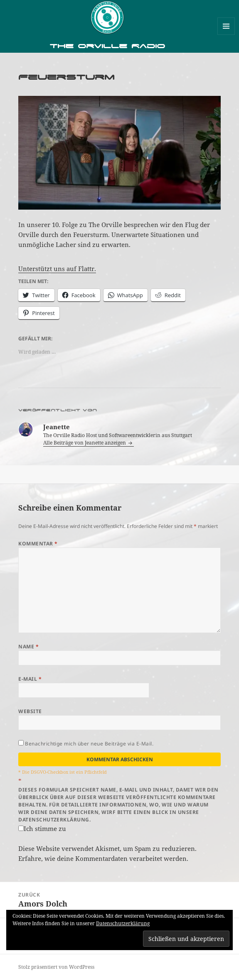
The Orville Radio (107, 46)
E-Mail (30, 679)
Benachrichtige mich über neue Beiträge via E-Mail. (89, 744)
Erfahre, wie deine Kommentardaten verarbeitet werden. (103, 858)
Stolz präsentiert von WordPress (56, 967)
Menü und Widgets (226, 35)
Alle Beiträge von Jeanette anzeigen (85, 443)
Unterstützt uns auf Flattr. (57, 269)
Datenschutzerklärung (123, 923)
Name (28, 646)
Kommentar (38, 544)
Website (30, 711)
